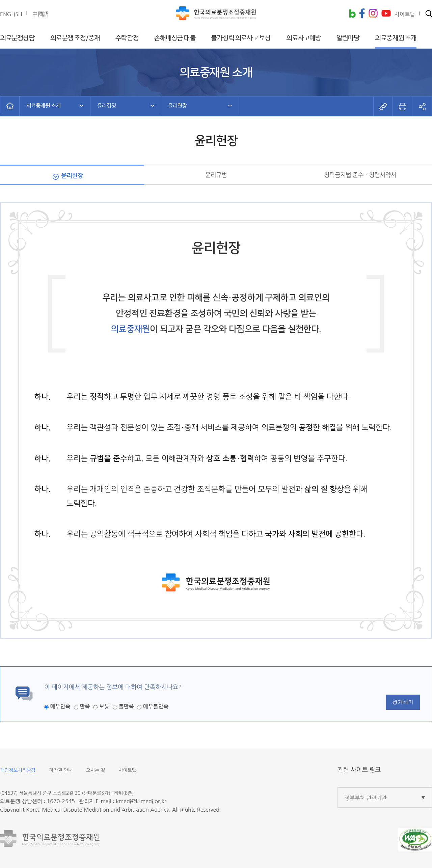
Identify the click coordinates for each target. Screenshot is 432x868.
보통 (104, 706)
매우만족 (60, 706)
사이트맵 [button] (405, 14)
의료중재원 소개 (396, 38)
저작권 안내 (61, 770)
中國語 (40, 14)
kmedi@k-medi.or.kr (141, 801)
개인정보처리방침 (18, 770)
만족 (85, 706)
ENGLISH (11, 14)
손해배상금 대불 (175, 38)
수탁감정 (127, 38)
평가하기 (403, 702)
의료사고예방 (304, 38)
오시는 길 (96, 770)
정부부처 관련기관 (366, 798)
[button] (429, 14)
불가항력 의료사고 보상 (241, 38)
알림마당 (348, 38)
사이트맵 (128, 770)
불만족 (126, 706)
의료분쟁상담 (17, 38)
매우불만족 (156, 706)
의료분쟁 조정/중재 (75, 38)
